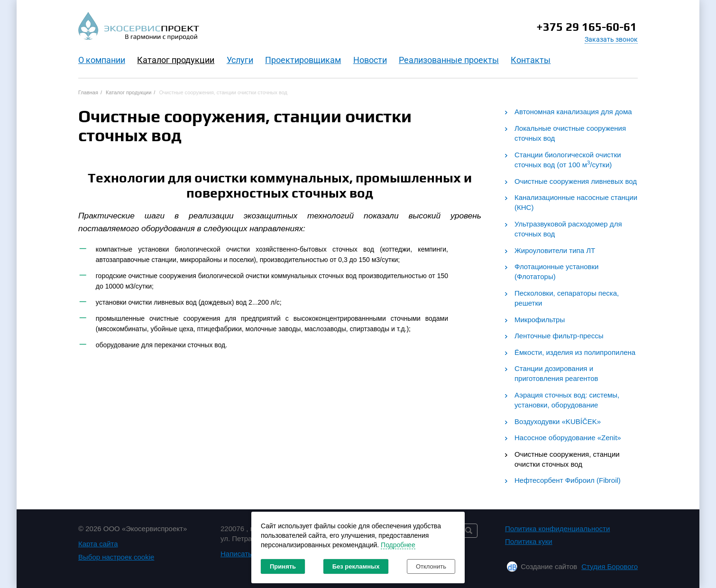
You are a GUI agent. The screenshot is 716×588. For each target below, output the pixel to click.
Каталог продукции (176, 60)
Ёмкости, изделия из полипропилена (575, 352)
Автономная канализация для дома (573, 112)
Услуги (240, 60)
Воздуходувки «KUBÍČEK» (558, 421)
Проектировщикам (303, 60)
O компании (102, 60)
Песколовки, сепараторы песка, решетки (567, 298)
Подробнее (398, 545)
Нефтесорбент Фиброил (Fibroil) (568, 480)
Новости (370, 60)
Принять (283, 566)
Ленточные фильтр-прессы (559, 336)
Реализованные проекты (449, 60)
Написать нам (243, 554)
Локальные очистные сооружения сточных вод (570, 133)
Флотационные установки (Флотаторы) (556, 271)
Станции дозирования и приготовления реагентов (556, 373)
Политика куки (529, 541)
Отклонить (431, 566)
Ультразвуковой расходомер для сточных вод (568, 229)
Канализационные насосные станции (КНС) (576, 202)
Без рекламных (356, 566)
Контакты (531, 60)
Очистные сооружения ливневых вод (576, 181)
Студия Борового (610, 566)
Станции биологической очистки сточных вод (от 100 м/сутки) (568, 160)
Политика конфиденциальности (557, 529)
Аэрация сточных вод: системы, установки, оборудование (567, 400)
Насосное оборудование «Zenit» (568, 438)
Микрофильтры (540, 320)
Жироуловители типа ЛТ (555, 250)
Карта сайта (98, 544)
